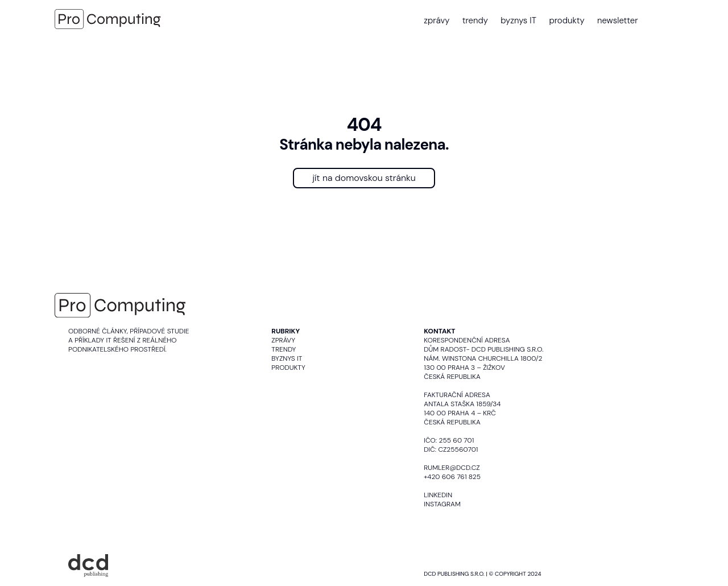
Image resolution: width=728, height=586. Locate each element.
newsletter (618, 20)
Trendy (284, 349)
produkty (566, 20)
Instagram (442, 504)
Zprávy (283, 340)
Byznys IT (287, 358)
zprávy (437, 20)
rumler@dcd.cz (452, 468)
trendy (475, 20)
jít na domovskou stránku (364, 178)
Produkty (288, 368)
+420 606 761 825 (452, 477)
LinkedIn (438, 495)
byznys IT (518, 20)
